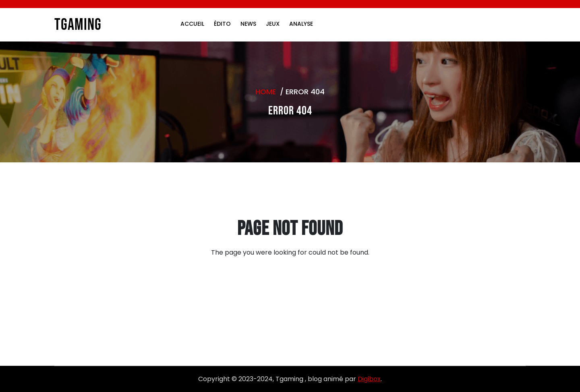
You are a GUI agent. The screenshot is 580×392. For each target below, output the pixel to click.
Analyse (301, 24)
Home (266, 92)
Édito (222, 24)
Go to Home (285, 291)
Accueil (192, 24)
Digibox (369, 379)
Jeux (273, 24)
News (248, 24)
